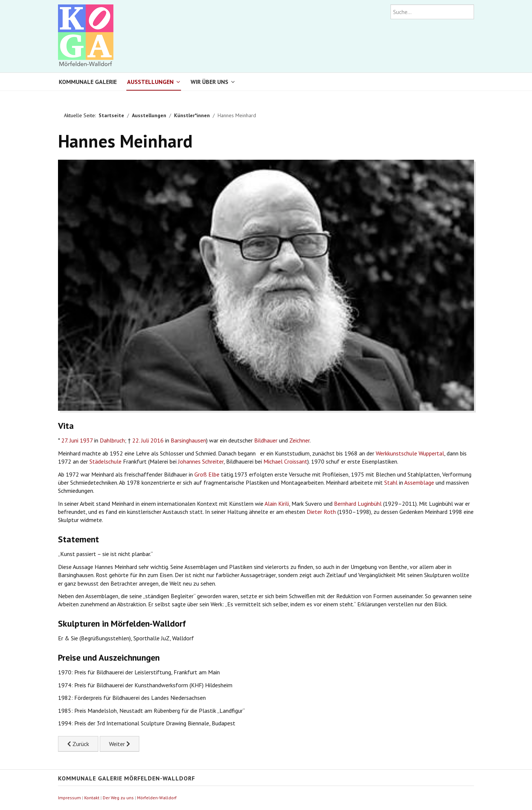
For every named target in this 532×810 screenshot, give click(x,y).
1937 (86, 440)
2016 (157, 440)
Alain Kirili (277, 504)
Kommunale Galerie (88, 82)
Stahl (391, 482)
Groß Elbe (207, 474)
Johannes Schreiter (201, 461)
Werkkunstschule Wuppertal (410, 453)
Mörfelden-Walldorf (157, 798)
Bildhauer (266, 440)
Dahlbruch (112, 440)
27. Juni (70, 440)
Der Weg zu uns (118, 798)
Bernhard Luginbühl (358, 504)
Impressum (69, 798)
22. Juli (141, 440)
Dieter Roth (321, 512)
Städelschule (105, 461)
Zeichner (299, 440)
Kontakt (92, 798)
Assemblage (419, 482)
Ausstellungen (150, 82)
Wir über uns (209, 82)
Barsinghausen (188, 440)
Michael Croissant (285, 461)
